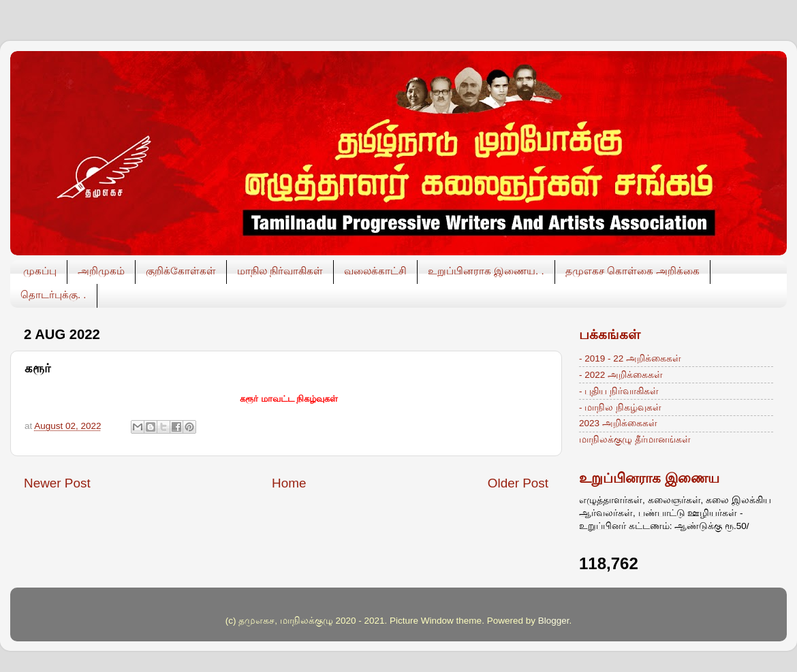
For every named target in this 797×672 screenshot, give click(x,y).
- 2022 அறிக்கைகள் (621, 375)
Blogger (554, 621)
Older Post (518, 483)
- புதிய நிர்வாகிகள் (619, 391)
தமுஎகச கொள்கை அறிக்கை (632, 271)
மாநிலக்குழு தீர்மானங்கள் (635, 439)
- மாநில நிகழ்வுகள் (620, 407)
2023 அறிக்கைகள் (618, 423)
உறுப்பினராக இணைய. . (486, 271)
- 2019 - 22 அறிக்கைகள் (630, 358)
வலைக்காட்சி (375, 271)
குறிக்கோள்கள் (181, 271)
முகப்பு (40, 271)
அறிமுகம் (101, 271)
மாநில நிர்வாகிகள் (280, 271)
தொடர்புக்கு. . (53, 294)
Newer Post (57, 483)
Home (289, 483)
